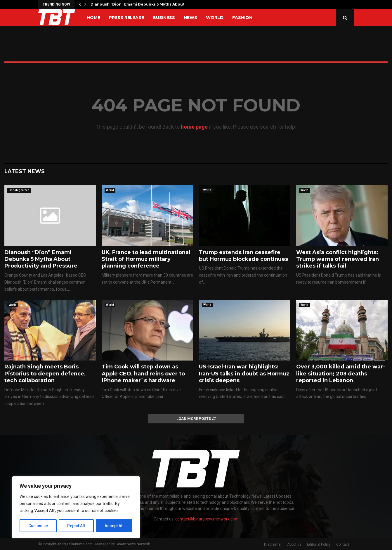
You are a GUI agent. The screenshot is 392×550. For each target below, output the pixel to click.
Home (93, 18)
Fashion (242, 18)
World (215, 18)
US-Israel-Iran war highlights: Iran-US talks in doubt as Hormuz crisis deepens (244, 374)
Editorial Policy (319, 544)
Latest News (25, 171)
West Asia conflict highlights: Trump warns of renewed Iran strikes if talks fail (338, 259)
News (190, 18)
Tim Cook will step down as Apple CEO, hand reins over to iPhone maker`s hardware (143, 374)
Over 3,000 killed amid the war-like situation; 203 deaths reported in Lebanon (341, 374)
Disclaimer (273, 544)
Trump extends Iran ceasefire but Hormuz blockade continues (243, 256)
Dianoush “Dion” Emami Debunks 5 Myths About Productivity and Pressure (41, 259)
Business (164, 18)
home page (194, 127)
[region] (76, 508)
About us (294, 544)
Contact (343, 544)
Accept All (114, 526)
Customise (38, 526)
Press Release (126, 18)
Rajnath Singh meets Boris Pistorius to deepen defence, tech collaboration (45, 374)
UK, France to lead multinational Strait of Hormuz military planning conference (146, 259)
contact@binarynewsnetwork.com (207, 519)
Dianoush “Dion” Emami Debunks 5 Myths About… (139, 4)
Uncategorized (19, 190)
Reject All (77, 526)
